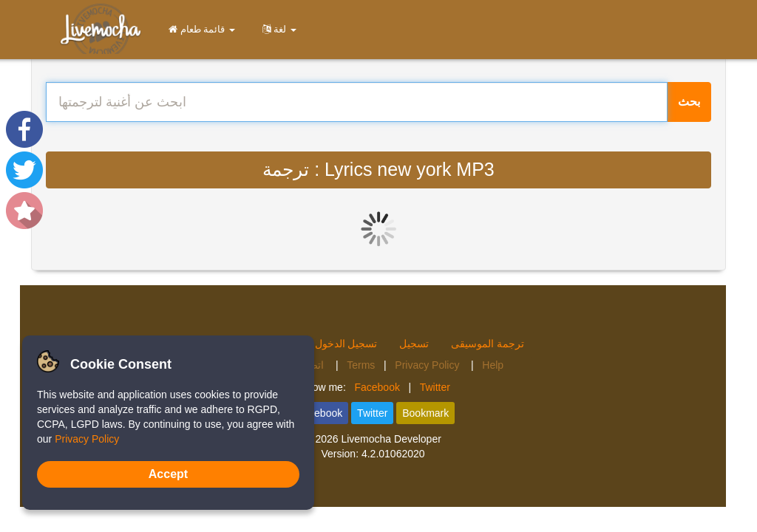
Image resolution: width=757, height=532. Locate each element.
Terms (361, 365)
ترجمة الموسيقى (488, 344)
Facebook (377, 387)
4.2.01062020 (393, 454)
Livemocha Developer (391, 439)
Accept (168, 474)
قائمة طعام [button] (199, 29)
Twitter (435, 387)
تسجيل (414, 344)
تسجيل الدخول (346, 344)
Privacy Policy (428, 365)
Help (493, 365)
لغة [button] (276, 29)
